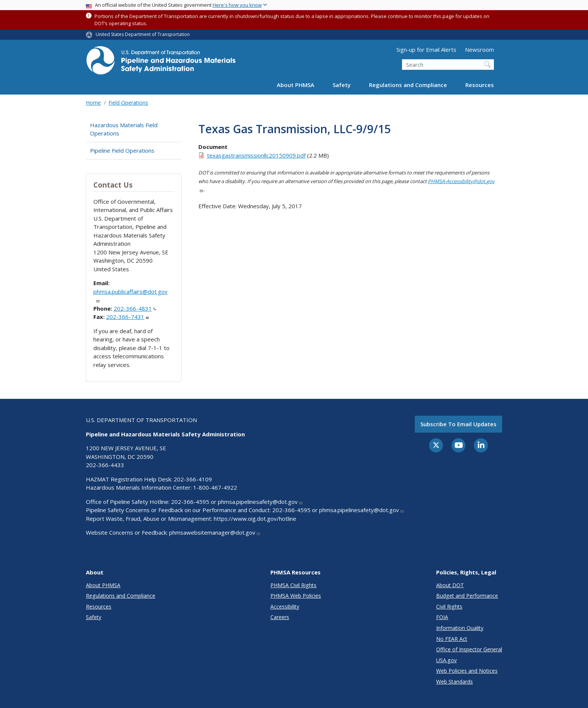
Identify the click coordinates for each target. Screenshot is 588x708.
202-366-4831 (135, 308)
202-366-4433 (105, 465)
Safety (342, 85)
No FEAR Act (452, 639)
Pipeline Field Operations (122, 150)
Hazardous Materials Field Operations (124, 129)
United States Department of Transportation (143, 34)
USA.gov (446, 660)
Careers (280, 617)
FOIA (442, 617)
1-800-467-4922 (215, 487)
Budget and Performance (467, 596)
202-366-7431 (127, 317)
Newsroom (479, 50)
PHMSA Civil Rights (293, 585)
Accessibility (285, 607)
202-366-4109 (193, 479)
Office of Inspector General (469, 649)
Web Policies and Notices (467, 671)
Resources (480, 85)
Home (93, 103)
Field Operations (128, 103)
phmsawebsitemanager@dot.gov (215, 532)
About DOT (450, 585)
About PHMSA (295, 85)
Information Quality (460, 628)
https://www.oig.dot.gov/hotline (255, 519)
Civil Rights (449, 607)
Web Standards (454, 682)
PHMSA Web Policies (296, 596)
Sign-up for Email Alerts (426, 50)
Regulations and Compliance (408, 85)
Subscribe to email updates (458, 424)
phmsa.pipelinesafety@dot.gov (260, 502)
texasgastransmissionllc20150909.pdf (256, 155)
